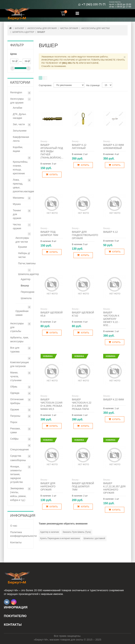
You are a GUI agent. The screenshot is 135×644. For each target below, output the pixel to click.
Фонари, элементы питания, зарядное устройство (17, 474)
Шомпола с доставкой (94, 538)
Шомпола (26, 298)
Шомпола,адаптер (28, 274)
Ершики (22, 247)
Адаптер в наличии (50, 532)
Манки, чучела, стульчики (16, 376)
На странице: (93, 85)
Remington (16, 92)
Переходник (28, 292)
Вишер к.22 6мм (113, 399)
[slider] (12, 68)
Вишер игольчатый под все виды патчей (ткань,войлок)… (52, 151)
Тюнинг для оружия (17, 214)
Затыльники (20, 131)
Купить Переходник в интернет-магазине (60, 538)
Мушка (17, 204)
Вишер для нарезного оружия (48, 486)
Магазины (18, 198)
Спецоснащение (20, 449)
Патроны (15, 416)
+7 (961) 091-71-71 (94, 5)
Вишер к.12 (110, 232)
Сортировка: (45, 85)
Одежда (15, 393)
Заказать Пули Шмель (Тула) (77, 532)
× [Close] (125, 57)
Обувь (14, 387)
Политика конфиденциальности (20, 534)
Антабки (17, 108)
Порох (14, 422)
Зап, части (19, 124)
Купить (52, 175)
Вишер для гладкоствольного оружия (85, 235)
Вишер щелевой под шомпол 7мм (83, 486)
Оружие (15, 409)
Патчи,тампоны (27, 263)
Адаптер (26, 279)
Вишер (25, 286)
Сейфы (14, 439)
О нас (14, 526)
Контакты (16, 542)
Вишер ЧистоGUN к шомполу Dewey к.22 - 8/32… (111, 319)
